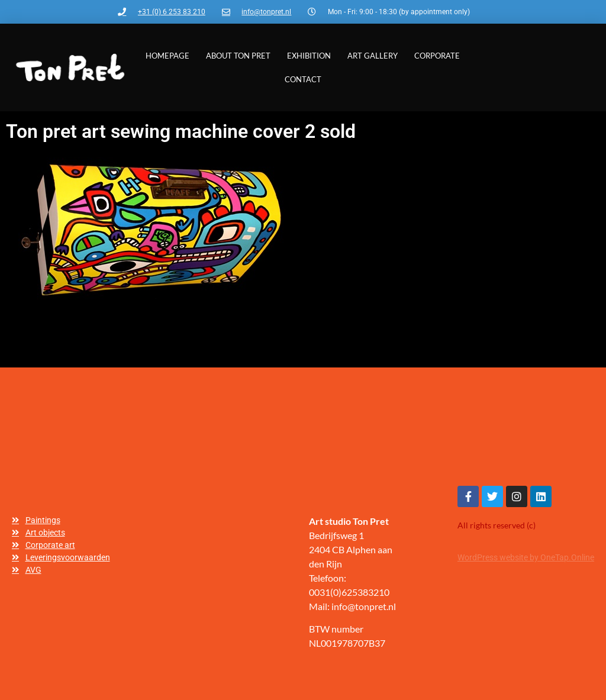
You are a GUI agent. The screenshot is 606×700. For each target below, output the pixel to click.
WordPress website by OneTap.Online (526, 557)
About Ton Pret (238, 56)
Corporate (437, 56)
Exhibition (309, 56)
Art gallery (373, 56)
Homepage (167, 56)
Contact (303, 79)
